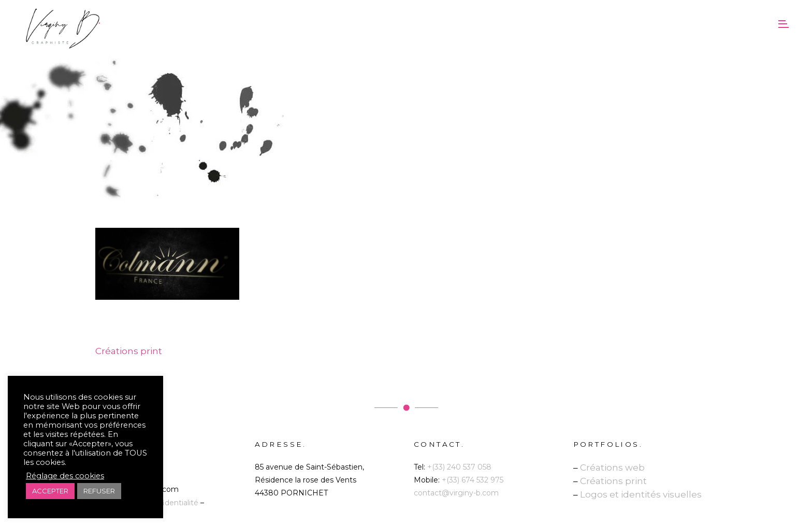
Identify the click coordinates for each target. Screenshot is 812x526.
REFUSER (99, 491)
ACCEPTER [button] (50, 491)
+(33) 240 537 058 (459, 467)
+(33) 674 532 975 (473, 480)
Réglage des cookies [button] (65, 476)
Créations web (612, 467)
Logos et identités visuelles (641, 494)
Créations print (613, 481)
